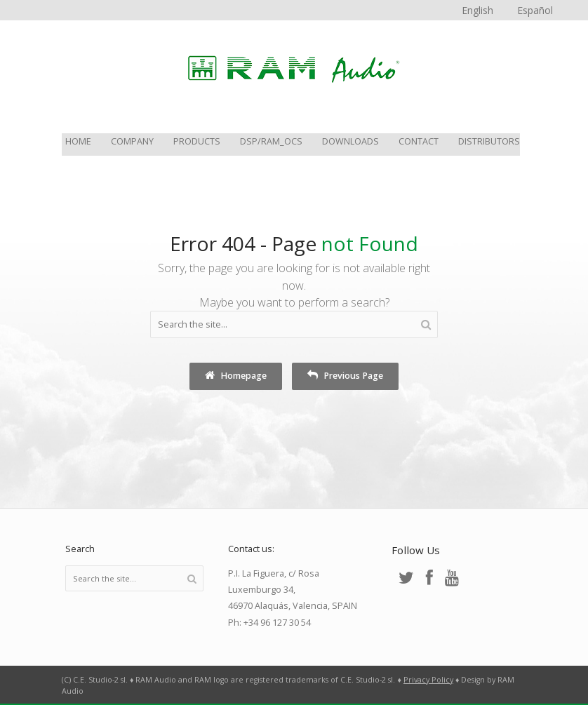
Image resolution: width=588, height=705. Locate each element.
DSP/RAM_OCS (271, 142)
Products (197, 142)
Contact (419, 142)
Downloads (350, 142)
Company (132, 142)
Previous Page (345, 376)
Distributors (489, 142)
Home (78, 142)
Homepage (236, 376)
